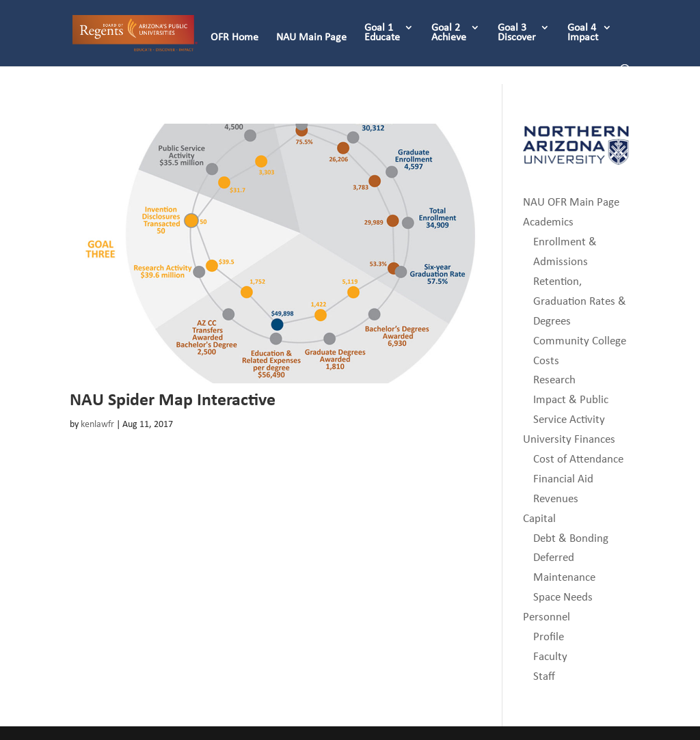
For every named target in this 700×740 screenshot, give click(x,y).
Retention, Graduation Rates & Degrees (580, 301)
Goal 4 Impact (583, 33)
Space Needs (563, 597)
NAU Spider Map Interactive (173, 399)
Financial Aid (563, 479)
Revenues (556, 498)
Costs (546, 360)
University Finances (569, 439)
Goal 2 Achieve (449, 33)
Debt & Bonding (571, 538)
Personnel (547, 617)
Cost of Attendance (578, 459)
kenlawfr (97, 424)
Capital (539, 518)
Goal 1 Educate (382, 33)
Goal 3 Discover (517, 33)
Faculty (550, 656)
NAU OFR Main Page (571, 202)
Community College (580, 341)
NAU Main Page (311, 38)
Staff (544, 676)
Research (554, 380)
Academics (548, 222)
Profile (549, 636)
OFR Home (234, 38)
